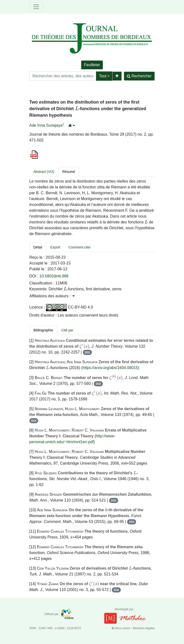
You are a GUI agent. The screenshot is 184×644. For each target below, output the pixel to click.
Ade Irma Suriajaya (46, 125)
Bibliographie (43, 330)
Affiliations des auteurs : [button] (52, 296)
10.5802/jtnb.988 (54, 276)
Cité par (67, 330)
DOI (87, 353)
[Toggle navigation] (36, 7)
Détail (38, 247)
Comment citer (80, 247)
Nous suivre (121, 628)
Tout (103, 76)
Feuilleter (92, 65)
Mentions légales (144, 628)
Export (55, 247)
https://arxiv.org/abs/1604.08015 (110, 368)
